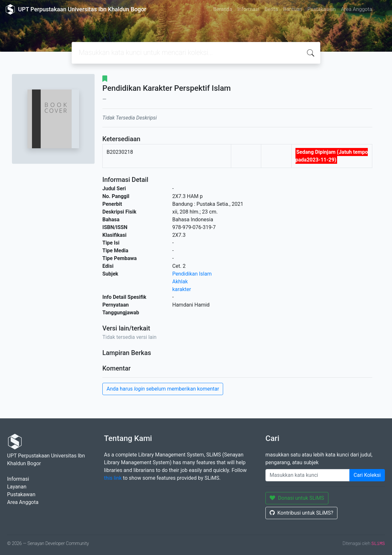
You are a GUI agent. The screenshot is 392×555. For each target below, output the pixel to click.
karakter (182, 289)
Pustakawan (321, 9)
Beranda (223, 9)
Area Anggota (357, 9)
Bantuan (293, 9)
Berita (271, 9)
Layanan (17, 487)
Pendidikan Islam (192, 274)
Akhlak (180, 282)
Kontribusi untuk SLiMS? (301, 513)
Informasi (248, 9)
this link (113, 478)
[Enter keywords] (308, 475)
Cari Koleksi (367, 475)
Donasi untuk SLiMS (297, 498)
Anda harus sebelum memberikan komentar (163, 389)
